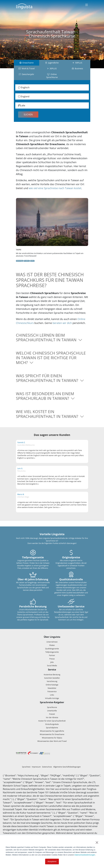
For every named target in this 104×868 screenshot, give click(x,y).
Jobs (52, 662)
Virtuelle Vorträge (52, 698)
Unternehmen (52, 642)
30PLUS (52, 68)
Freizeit (52, 714)
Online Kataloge (52, 685)
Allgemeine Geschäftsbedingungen (67, 767)
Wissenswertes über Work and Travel (52, 741)
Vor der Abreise (52, 717)
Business (77, 68)
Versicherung (52, 681)
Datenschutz (47, 767)
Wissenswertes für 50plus (52, 738)
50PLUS (77, 63)
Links (52, 695)
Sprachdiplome (52, 728)
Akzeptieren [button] (52, 862)
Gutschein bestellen (52, 678)
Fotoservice (52, 692)
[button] (52, 338)
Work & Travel (27, 68)
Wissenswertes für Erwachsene (52, 734)
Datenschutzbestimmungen (85, 855)
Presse (52, 659)
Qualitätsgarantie (52, 649)
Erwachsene (27, 63)
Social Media (52, 666)
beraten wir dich (62, 323)
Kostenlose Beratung (52, 675)
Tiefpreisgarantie (52, 652)
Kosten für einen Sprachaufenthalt (52, 721)
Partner (52, 655)
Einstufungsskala (52, 724)
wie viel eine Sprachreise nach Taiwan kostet (55, 188)
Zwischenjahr (27, 74)
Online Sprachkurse (52, 76)
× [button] (97, 842)
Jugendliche (52, 63)
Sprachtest (26, 767)
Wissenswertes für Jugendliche (52, 731)
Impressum (36, 767)
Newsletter (52, 688)
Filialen (52, 645)
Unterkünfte (52, 711)
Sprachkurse (52, 707)
